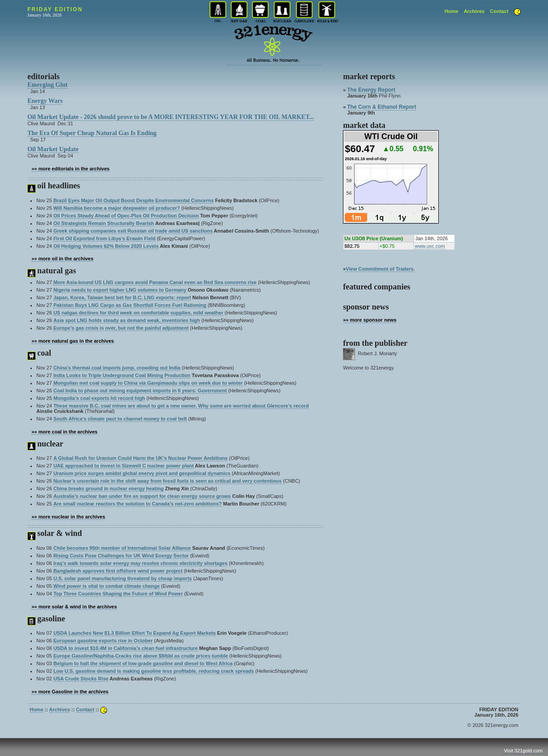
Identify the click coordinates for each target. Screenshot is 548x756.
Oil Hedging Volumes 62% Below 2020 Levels (106, 246)
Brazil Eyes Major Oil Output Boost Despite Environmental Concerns (133, 200)
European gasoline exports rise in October (103, 641)
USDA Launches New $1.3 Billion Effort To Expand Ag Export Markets (135, 633)
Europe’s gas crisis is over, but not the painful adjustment (121, 328)
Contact (499, 11)
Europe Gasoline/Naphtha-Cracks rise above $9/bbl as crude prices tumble (141, 656)
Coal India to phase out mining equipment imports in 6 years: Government (140, 391)
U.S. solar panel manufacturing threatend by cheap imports (122, 578)
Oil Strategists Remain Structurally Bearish (104, 223)
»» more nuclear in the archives (68, 517)
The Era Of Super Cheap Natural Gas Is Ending (92, 133)
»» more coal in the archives (64, 432)
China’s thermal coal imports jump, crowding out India (117, 368)
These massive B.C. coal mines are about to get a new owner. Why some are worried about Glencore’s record (181, 406)
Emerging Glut (47, 85)
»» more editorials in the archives (70, 169)
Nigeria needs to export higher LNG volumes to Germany (120, 290)
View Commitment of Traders (379, 269)
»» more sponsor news (370, 320)
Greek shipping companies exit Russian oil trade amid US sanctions (133, 231)
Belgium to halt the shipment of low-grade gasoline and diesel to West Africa (143, 663)
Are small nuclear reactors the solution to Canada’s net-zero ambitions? (137, 504)
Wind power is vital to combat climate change (107, 586)
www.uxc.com (430, 246)
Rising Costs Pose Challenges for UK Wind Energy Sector (121, 556)
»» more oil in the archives (62, 259)
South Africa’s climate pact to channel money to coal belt (120, 419)
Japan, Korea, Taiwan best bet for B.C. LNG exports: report (122, 297)
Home (452, 11)
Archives (474, 11)
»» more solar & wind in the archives (74, 607)
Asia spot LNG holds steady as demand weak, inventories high (127, 320)
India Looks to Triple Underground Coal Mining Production (122, 375)
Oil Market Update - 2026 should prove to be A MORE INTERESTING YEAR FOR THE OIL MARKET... (171, 117)
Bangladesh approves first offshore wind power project (118, 571)
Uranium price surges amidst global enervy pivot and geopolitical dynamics (142, 473)
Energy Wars (45, 101)
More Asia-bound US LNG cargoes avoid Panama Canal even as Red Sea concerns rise (155, 282)
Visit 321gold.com (523, 751)
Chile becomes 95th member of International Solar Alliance (122, 548)
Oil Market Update (53, 149)
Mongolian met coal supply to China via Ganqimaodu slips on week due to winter (148, 383)
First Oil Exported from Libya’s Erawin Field (104, 238)
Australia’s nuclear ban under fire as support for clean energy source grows (142, 496)
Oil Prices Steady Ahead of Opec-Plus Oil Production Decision (126, 216)
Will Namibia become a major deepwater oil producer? (117, 208)
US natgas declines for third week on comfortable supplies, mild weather (138, 313)
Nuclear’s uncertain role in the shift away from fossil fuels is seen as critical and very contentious (167, 481)
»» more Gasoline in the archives (70, 692)
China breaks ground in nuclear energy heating (108, 488)
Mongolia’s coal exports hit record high (99, 398)
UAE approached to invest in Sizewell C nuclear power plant (124, 466)
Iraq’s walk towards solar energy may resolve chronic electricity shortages (140, 563)
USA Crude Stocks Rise (81, 679)
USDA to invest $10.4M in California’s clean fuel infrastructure (126, 648)
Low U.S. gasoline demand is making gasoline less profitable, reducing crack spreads (154, 671)
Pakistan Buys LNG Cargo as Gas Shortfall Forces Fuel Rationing (130, 305)
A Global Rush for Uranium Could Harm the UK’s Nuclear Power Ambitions (140, 458)
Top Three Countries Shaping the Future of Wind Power (118, 594)
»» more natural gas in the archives (73, 341)
